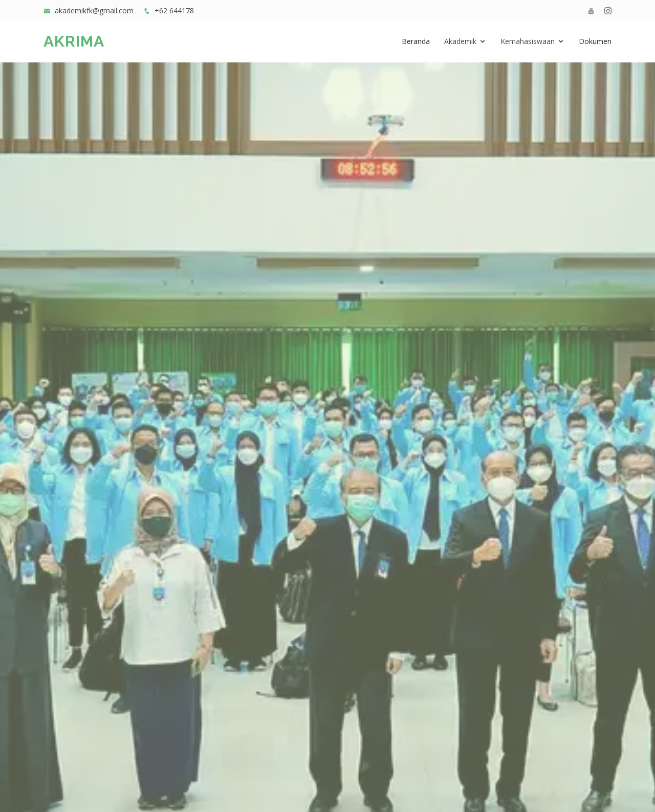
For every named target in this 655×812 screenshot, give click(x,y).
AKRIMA (74, 41)
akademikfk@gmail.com (94, 10)
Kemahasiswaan (528, 41)
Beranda (416, 41)
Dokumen (595, 41)
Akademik (460, 41)
